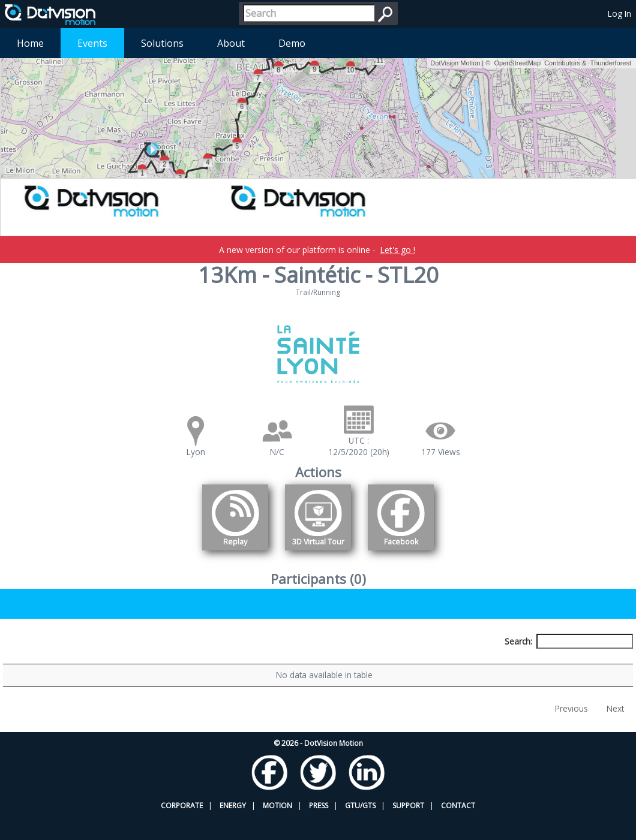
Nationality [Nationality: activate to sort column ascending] (369, 663)
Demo (292, 43)
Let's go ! (397, 250)
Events (92, 43)
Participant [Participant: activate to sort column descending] (82, 663)
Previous (571, 732)
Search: (569, 641)
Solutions (162, 43)
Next (615, 732)
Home (30, 43)
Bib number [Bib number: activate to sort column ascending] (222, 663)
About (231, 43)
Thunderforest (611, 63)
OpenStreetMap (517, 63)
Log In (619, 13)
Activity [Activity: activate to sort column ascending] (501, 663)
